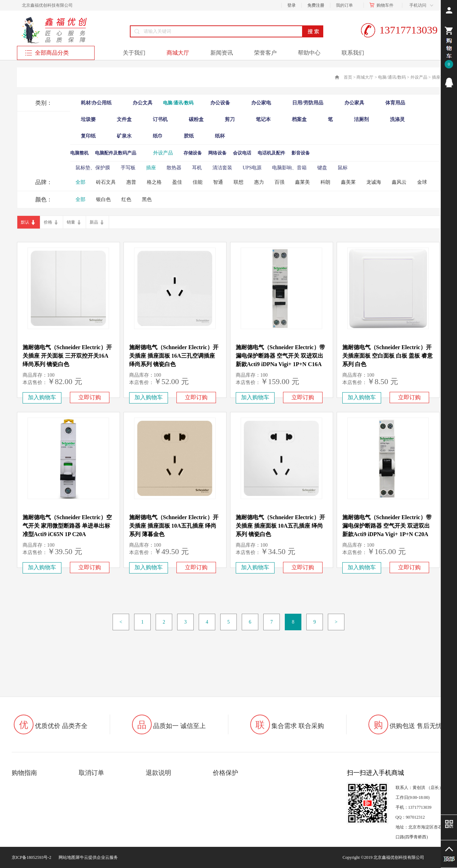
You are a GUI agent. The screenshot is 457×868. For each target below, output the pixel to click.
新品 (94, 222)
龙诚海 (374, 182)
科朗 (325, 182)
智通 (218, 182)
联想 (239, 182)
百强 (279, 182)
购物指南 (24, 773)
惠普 (131, 182)
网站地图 (66, 857)
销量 (71, 222)
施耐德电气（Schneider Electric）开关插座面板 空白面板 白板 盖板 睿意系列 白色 (387, 356)
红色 (126, 199)
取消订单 (91, 773)
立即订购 (90, 397)
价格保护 (226, 773)
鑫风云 (399, 182)
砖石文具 (106, 182)
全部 (80, 182)
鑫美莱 (348, 182)
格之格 (154, 182)
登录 (291, 5)
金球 (422, 182)
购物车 (383, 5)
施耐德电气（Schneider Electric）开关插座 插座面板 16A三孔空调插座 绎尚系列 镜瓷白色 (174, 356)
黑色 (147, 199)
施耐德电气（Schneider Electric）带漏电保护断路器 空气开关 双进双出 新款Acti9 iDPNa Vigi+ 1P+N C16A (280, 356)
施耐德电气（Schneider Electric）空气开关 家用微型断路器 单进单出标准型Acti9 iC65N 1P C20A (67, 526)
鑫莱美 (302, 182)
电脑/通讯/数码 (392, 77)
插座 (436, 77)
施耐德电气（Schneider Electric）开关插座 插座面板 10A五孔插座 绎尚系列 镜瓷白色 (280, 526)
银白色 (103, 199)
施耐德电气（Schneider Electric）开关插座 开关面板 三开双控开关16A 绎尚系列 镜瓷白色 (67, 356)
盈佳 (177, 182)
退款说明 (158, 773)
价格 (48, 222)
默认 (25, 222)
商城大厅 (365, 77)
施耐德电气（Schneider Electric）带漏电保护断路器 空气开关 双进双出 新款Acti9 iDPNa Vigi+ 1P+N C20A (387, 526)
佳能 (198, 182)
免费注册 (316, 5)
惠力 (259, 182)
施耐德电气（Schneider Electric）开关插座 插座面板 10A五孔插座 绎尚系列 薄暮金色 (174, 526)
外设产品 (419, 77)
